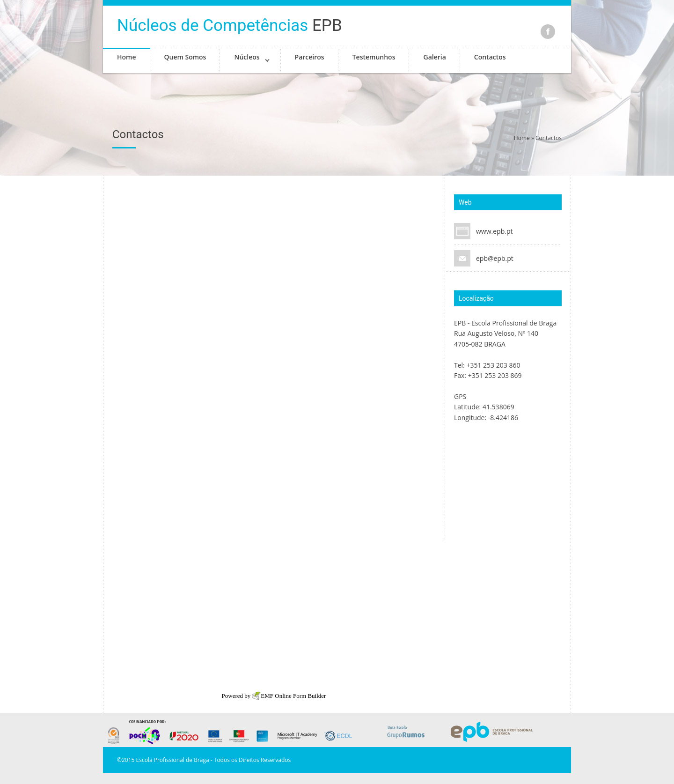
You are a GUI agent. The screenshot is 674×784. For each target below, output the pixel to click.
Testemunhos (374, 57)
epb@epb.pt (495, 258)
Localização (476, 298)
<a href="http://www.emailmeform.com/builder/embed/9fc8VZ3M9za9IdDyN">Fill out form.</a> (274, 434)
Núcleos (247, 57)
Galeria (434, 57)
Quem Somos (185, 57)
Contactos (490, 57)
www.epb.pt (494, 231)
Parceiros (310, 57)
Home (127, 57)
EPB (230, 26)
